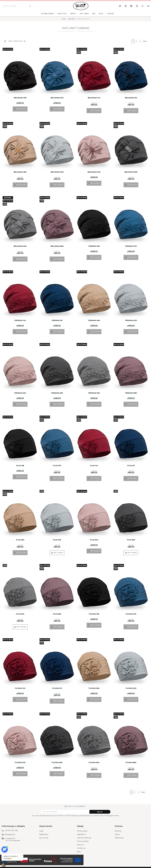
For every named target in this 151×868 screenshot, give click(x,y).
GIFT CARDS (84, 14)
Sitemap (118, 831)
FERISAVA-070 (131, 246)
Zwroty (117, 834)
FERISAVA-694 (94, 393)
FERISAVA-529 (131, 320)
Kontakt (111, 14)
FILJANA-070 (131, 614)
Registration (44, 834)
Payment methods (84, 838)
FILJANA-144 (20, 688)
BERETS (73, 14)
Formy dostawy (83, 841)
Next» (145, 41)
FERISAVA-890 (131, 393)
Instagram (126, 6)
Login (41, 831)
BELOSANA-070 (57, 98)
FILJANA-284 (94, 688)
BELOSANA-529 (57, 172)
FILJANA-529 (131, 688)
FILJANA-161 (57, 688)
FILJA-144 (94, 466)
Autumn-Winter (47, 14)
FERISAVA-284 (94, 320)
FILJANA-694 (94, 763)
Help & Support (137, 6)
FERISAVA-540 (20, 393)
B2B (94, 14)
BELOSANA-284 (20, 172)
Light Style (62, 14)
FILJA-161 (131, 466)
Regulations (82, 834)
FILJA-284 (20, 540)
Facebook (120, 6)
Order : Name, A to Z (17, 41)
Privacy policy (82, 831)
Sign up (100, 812)
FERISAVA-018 (94, 246)
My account (44, 838)
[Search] (17, 6)
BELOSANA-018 (20, 98)
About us (80, 845)
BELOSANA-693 (131, 172)
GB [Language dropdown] (131, 6)
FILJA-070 (57, 466)
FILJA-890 (57, 614)
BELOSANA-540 (94, 172)
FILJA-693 (131, 540)
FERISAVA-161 (57, 320)
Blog (101, 14)
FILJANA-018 (94, 614)
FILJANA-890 (131, 763)
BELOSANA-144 (94, 98)
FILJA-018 (20, 466)
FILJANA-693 (57, 763)
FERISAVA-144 (20, 320)
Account (143, 6)
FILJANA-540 (20, 763)
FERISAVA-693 (57, 393)
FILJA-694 (20, 614)
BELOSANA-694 (20, 246)
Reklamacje (119, 838)
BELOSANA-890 (57, 246)
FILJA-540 (94, 540)
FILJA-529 (57, 540)
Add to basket (20, 109)
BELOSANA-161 (131, 98)
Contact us (81, 848)
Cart (148, 6)
